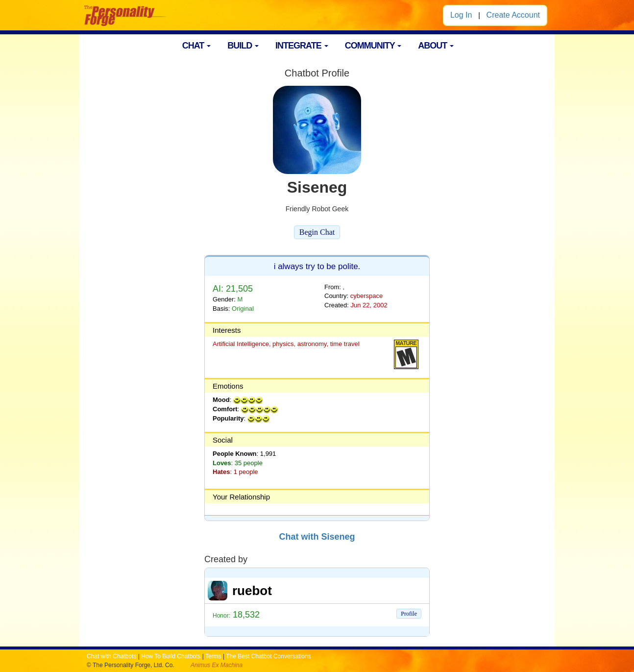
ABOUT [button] (436, 46)
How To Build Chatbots (171, 656)
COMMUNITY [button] (373, 46)
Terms (213, 656)
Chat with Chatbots (111, 656)
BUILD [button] (243, 46)
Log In (461, 15)
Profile (409, 614)
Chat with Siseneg (317, 537)
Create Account (513, 15)
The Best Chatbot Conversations (268, 656)
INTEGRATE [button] (302, 46)
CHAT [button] (197, 46)
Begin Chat (317, 232)
